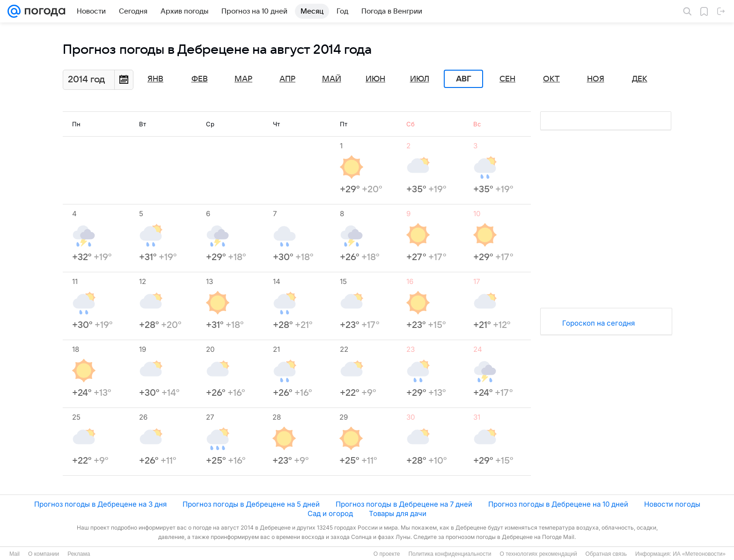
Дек (640, 79)
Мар (243, 79)
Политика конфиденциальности (450, 554)
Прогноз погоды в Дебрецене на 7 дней (404, 504)
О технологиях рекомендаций (538, 554)
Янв (155, 79)
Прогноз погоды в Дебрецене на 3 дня (100, 504)
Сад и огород (330, 513)
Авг (463, 79)
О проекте (387, 554)
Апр (287, 79)
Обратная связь (606, 554)
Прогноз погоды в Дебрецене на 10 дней (558, 504)
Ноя (596, 79)
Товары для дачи (398, 513)
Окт (551, 79)
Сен (507, 79)
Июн (375, 79)
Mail (15, 554)
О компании (44, 554)
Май (332, 79)
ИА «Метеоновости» (699, 554)
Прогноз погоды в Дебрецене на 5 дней (251, 504)
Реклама (79, 554)
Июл (420, 79)
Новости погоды (672, 504)
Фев (200, 79)
